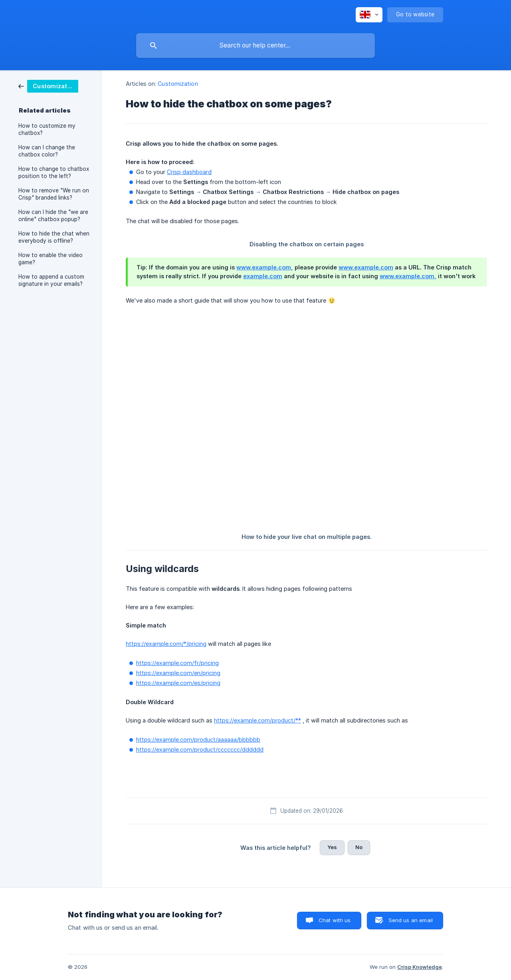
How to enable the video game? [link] (51, 259)
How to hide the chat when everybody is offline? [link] (54, 237)
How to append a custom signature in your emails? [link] (51, 280)
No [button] (359, 847)
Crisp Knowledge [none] (420, 967)
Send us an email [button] (411, 920)
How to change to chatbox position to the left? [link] (54, 172)
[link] (48, 86)
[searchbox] (255, 46)
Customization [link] (178, 84)
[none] (369, 15)
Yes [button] (332, 847)
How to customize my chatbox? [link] (47, 129)
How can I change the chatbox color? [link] (47, 151)
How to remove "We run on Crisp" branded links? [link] (54, 194)
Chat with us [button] (335, 920)
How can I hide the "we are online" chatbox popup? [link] (53, 216)
